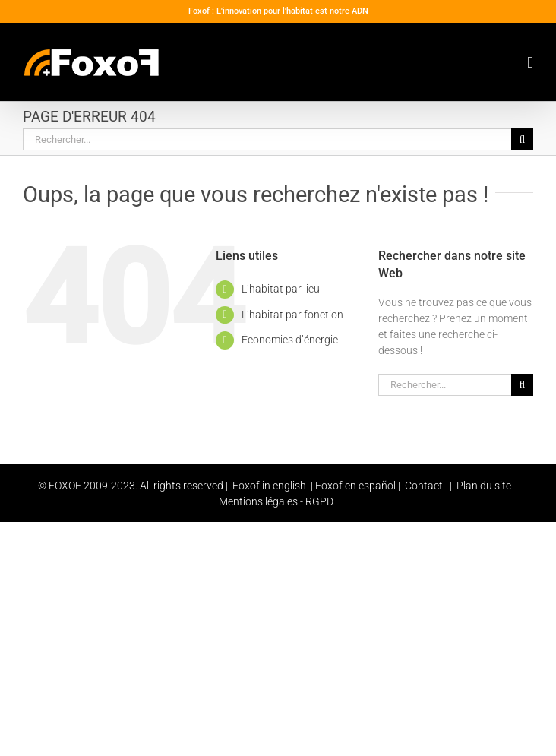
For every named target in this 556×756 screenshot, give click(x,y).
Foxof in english (269, 486)
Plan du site (483, 486)
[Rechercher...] (267, 139)
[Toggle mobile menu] (530, 63)
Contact (424, 486)
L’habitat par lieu (281, 289)
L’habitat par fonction (292, 315)
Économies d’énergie (290, 340)
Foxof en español (357, 486)
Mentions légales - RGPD (276, 501)
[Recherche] (522, 139)
